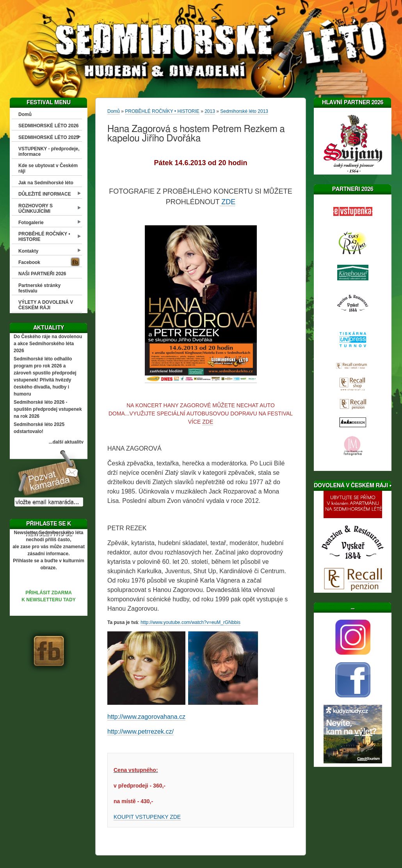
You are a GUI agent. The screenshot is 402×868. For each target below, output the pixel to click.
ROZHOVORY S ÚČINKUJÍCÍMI (36, 209)
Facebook (29, 262)
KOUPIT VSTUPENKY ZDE (147, 817)
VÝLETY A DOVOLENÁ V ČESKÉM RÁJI (46, 305)
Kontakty (28, 251)
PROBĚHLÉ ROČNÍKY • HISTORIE (44, 237)
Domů (25, 114)
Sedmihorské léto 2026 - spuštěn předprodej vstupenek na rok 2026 (48, 409)
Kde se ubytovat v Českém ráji (48, 168)
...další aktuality (66, 442)
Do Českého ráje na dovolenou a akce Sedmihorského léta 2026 (48, 344)
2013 (210, 111)
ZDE (227, 202)
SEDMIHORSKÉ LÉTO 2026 (49, 126)
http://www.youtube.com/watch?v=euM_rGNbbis (190, 622)
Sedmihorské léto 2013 (244, 111)
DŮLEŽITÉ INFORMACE (45, 194)
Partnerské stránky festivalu (39, 288)
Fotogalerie (31, 223)
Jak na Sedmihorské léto (46, 183)
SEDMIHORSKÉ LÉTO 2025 (49, 137)
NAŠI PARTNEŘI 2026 (42, 274)
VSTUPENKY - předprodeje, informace (49, 151)
